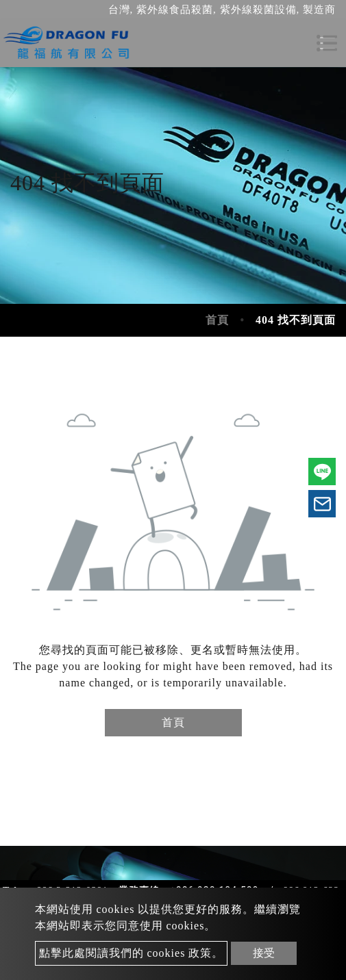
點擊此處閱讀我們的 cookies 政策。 (132, 953)
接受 (264, 953)
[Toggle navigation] (327, 43)
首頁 (217, 320)
